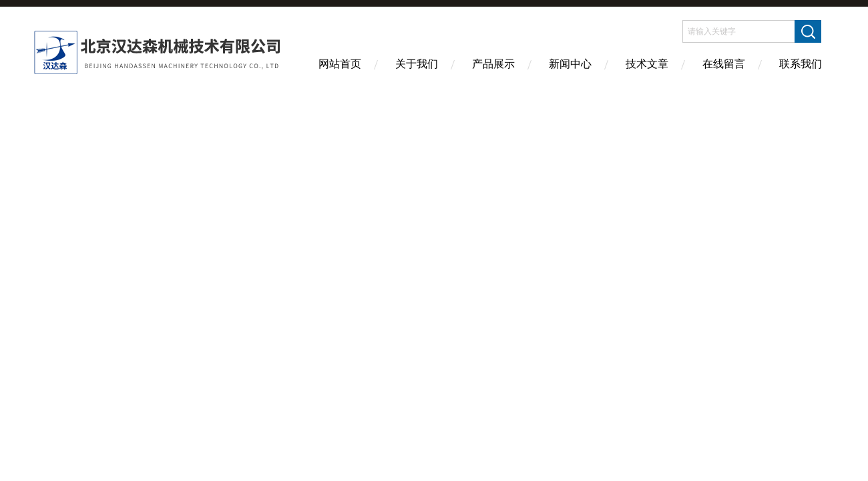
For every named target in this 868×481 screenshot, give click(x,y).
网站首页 (340, 64)
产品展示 (493, 64)
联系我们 (801, 64)
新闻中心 (570, 64)
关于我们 (417, 64)
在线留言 (724, 64)
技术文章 (647, 64)
